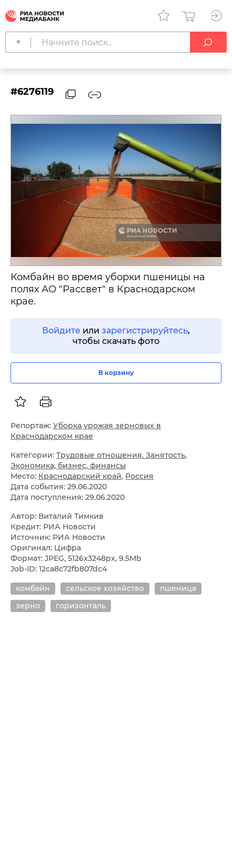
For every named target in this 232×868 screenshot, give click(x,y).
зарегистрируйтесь (145, 331)
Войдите (61, 331)
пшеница (178, 588)
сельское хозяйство (105, 588)
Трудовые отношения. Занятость (121, 455)
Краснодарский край (80, 476)
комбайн (33, 588)
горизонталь (81, 606)
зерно (28, 606)
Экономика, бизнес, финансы (68, 466)
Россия (139, 476)
